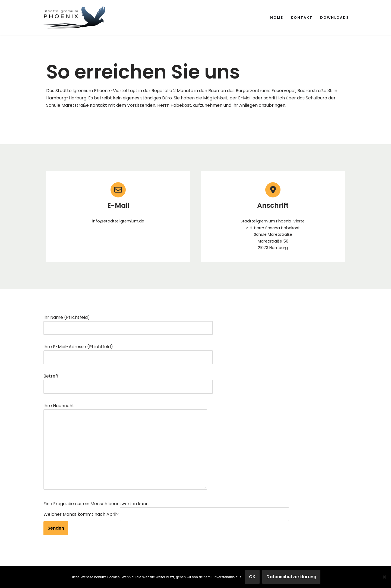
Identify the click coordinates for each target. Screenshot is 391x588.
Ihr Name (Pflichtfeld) (128, 323)
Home (277, 18)
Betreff (128, 381)
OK (252, 577)
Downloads (335, 18)
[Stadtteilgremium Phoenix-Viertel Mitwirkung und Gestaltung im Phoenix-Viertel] (75, 18)
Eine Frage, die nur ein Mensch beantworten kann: (96, 504)
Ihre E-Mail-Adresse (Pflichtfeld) (128, 352)
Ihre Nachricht (125, 447)
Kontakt (302, 18)
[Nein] (384, 577)
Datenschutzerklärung (291, 577)
